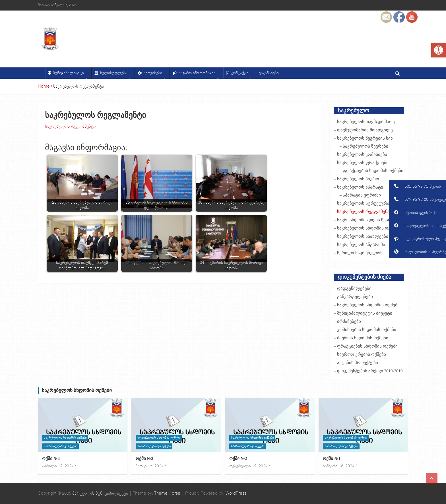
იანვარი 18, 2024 (339, 466)
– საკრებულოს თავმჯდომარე (364, 122)
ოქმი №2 (238, 458)
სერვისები (154, 75)
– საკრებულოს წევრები (364, 146)
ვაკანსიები (269, 73)
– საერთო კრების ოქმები (360, 354)
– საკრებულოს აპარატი (359, 187)
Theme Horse (167, 493)
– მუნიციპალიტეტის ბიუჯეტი (363, 313)
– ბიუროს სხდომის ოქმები (361, 338)
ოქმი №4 (51, 458)
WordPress (236, 493)
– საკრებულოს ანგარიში (360, 245)
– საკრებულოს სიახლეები (361, 236)
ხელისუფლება (115, 75)
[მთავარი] (41, 73)
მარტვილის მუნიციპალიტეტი (100, 493)
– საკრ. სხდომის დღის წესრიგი (366, 220)
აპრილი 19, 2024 (58, 466)
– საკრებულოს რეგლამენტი (363, 212)
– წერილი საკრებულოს (358, 253)
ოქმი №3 (144, 458)
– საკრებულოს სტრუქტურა (362, 203)
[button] (418, 186)
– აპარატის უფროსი (360, 195)
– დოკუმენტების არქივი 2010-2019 (368, 371)
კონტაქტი (241, 75)
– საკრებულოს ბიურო (357, 179)
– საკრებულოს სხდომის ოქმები (367, 228)
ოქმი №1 (332, 458)
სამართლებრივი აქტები (60, 446)
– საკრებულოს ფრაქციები (361, 163)
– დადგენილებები (353, 288)
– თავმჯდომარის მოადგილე (363, 130)
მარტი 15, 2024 (150, 466)
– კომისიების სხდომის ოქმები (365, 330)
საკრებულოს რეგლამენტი (70, 126)
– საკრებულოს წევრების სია (363, 138)
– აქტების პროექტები (356, 363)
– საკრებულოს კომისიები (361, 154)
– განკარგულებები (353, 297)
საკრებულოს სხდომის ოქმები (77, 390)
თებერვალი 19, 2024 (248, 466)
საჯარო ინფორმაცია (199, 75)
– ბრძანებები (347, 321)
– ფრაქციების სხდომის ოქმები (371, 171)
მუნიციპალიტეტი (70, 75)
